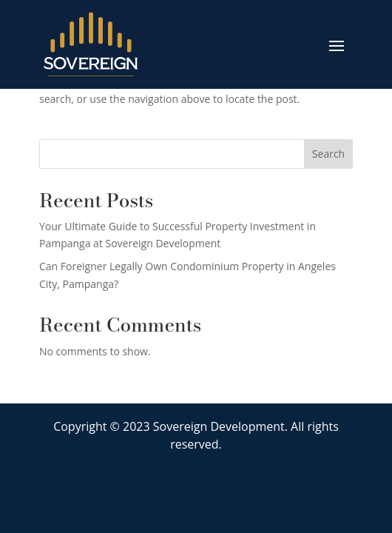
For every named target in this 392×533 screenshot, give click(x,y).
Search (328, 154)
